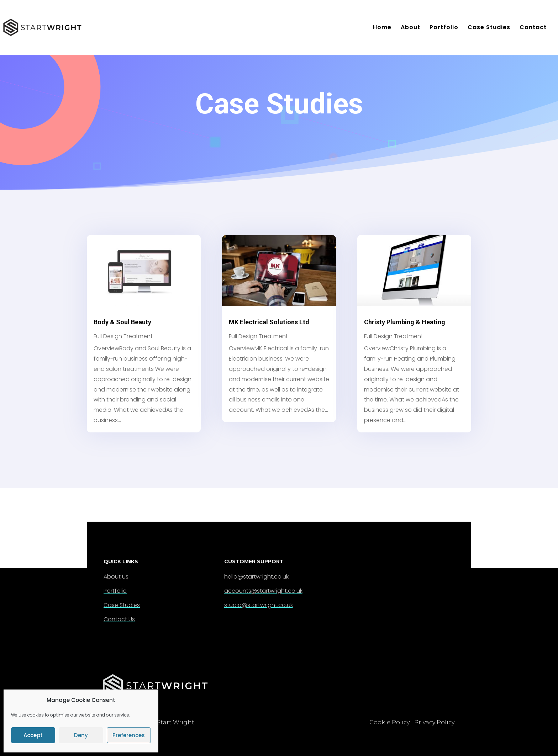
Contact (533, 28)
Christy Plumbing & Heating (405, 322)
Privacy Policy (434, 722)
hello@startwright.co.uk (256, 577)
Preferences (129, 735)
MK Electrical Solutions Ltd (269, 322)
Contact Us (119, 619)
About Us (116, 577)
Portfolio (444, 28)
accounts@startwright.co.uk (263, 591)
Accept (33, 735)
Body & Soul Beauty (122, 322)
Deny (81, 735)
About (410, 28)
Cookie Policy (389, 722)
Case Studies (489, 28)
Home (382, 28)
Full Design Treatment (123, 336)
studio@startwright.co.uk (259, 605)
